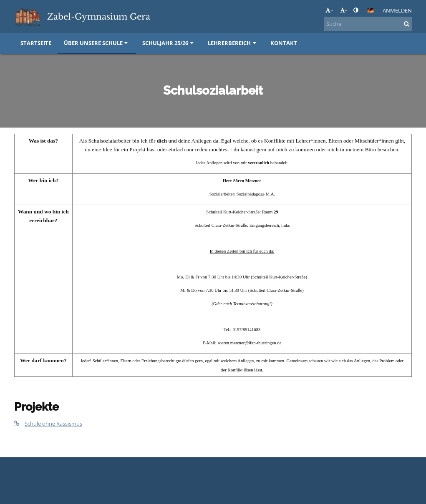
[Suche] (368, 24)
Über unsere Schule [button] (97, 43)
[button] (371, 10)
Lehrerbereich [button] (233, 43)
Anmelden (397, 10)
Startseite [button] (36, 43)
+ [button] (329, 10)
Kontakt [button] (284, 43)
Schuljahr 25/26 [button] (169, 43)
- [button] (343, 10)
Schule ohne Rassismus (48, 424)
